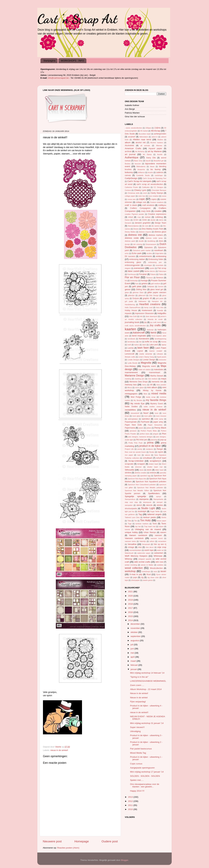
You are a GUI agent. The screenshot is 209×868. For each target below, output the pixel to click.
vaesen (163, 532)
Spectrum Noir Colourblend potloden (142, 485)
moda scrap (151, 397)
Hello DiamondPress (133, 307)
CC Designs (158, 187)
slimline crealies (141, 473)
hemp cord (148, 307)
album (128, 142)
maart (134, 661)
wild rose (159, 562)
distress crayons (145, 232)
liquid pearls (162, 357)
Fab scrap (162, 268)
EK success (130, 256)
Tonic (155, 524)
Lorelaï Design (149, 360)
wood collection (134, 568)
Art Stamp (147, 154)
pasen (141, 428)
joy (146, 322)
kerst (153, 332)
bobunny (129, 172)
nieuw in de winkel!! (139, 712)
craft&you (162, 205)
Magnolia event (149, 366)
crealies (158, 211)
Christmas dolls (134, 193)
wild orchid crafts (142, 562)
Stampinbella (158, 499)
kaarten (130, 329)
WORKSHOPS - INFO (72, 61)
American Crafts (133, 148)
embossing (161, 256)
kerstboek (131, 339)
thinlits (164, 517)
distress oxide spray (154, 238)
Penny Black (160, 428)
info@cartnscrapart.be (59, 78)
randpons (149, 449)
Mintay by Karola (152, 390)
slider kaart (159, 470)
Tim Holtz (145, 520)
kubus (137, 345)
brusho (150, 172)
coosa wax (132, 199)
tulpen (161, 526)
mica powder (161, 385)
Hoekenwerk (147, 310)
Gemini (161, 287)
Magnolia (146, 363)
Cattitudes (146, 187)
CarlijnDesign (131, 178)
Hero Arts (160, 307)
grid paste (160, 298)
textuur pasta (149, 517)
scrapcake (129, 464)
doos (161, 241)
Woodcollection (156, 568)
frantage (144, 281)
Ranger (160, 449)
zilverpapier (135, 580)
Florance (149, 278)
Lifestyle (160, 354)
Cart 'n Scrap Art (77, 19)
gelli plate (137, 286)
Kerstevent (144, 339)
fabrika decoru (150, 271)
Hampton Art (157, 301)
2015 (131, 616)
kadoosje (150, 330)
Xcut (148, 574)
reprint (160, 452)
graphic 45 (147, 298)
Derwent (128, 223)
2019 (131, 600)
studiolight (142, 511)
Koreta (164, 342)
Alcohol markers (157, 143)
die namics (156, 226)
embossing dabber (137, 259)
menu (144, 385)
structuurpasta (131, 508)
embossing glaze (133, 262)
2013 (131, 797)
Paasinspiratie (131, 422)
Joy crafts (155, 325)
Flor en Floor (132, 277)
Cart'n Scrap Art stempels (139, 181)
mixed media (159, 393)
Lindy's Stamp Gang (146, 357)
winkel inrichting (131, 565)
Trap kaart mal (150, 526)
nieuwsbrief (135, 413)
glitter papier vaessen (157, 292)
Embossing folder (156, 259)
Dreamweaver (151, 244)
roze (139, 455)
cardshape (159, 175)
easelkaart (159, 250)
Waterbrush (129, 553)
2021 (131, 592)
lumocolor (163, 360)
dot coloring (138, 244)
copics (154, 199)
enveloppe (148, 265)
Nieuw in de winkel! (139, 693)
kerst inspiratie (139, 336)
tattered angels (154, 514)
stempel (160, 502)
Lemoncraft (130, 354)
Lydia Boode (132, 363)
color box (142, 196)
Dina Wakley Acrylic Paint (152, 229)
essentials (159, 265)
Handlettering (130, 304)
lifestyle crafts (130, 357)
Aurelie (160, 154)
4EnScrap (156, 131)
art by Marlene (155, 151)
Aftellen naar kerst (142, 140)
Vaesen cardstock (138, 535)
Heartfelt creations (150, 304)
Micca (130, 387)
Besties (128, 164)
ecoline (149, 253)
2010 (131, 809)
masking (128, 379)
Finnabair (143, 274)
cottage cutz (141, 202)
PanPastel (145, 422)
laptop (164, 345)
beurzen (138, 164)
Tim (136, 521)
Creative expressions (157, 214)
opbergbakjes (133, 419)
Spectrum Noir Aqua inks (137, 479)
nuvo (156, 413)
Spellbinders (154, 493)
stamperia (144, 499)
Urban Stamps (150, 532)
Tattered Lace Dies (132, 517)
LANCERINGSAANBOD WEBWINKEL (148, 681)
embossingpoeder (132, 265)
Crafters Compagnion (140, 208)
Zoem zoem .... (137, 685)
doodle (141, 241)
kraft (129, 345)
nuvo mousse (161, 416)
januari (134, 669)
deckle (153, 220)
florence (160, 278)
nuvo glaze (137, 416)
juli (132, 645)
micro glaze (139, 387)
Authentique (132, 157)
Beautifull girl (159, 161)
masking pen (140, 379)
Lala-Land (154, 345)
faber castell (133, 271)
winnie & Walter (147, 565)
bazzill (148, 161)
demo (161, 220)
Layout (140, 351)
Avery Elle (151, 158)
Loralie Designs (133, 360)
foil (126, 281)
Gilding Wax (141, 289)
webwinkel (159, 553)
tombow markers (142, 524)
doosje (127, 244)
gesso (128, 289)
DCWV (136, 220)
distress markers (156, 235)
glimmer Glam (138, 292)
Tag (140, 514)
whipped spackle (145, 559)
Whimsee (158, 556)
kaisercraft (139, 332)
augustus (135, 640)
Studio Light (148, 508)
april (133, 657)
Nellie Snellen (131, 407)
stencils (149, 505)
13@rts (157, 128)
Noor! (146, 413)
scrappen (141, 464)
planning (154, 440)
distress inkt (135, 235)
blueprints (141, 169)
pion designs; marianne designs (140, 437)
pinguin (156, 434)
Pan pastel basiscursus (141, 749)
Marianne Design (134, 375)
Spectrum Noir (160, 476)
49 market (144, 131)
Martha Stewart (157, 376)
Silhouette (129, 470)
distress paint (130, 241)
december (136, 624)
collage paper (130, 196)
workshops (146, 571)
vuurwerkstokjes (135, 550)
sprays (159, 496)
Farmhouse (132, 274)
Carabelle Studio (143, 175)
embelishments (146, 256)
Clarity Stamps (157, 193)
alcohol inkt (141, 143)
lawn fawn (143, 348)
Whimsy (129, 559)
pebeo (149, 428)
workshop (130, 571)
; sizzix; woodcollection (133, 128)
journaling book (132, 322)
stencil (139, 505)
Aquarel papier (155, 148)
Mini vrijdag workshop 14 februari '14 (147, 673)
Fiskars (153, 274)
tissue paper (162, 521)
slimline (128, 473)
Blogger (125, 860)
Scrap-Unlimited (136, 461)
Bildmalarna (141, 166)
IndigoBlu (162, 313)
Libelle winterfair (146, 354)
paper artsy (158, 422)
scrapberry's (156, 461)
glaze (127, 292)
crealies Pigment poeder (134, 214)
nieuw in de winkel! (59, 750)
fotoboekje (134, 281)
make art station (144, 370)
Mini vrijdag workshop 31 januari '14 (147, 723)
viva (140, 547)
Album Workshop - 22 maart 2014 (146, 689)
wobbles (160, 565)
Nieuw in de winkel (139, 698)
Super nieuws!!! (137, 727)
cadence (160, 172)
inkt (141, 316)
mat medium (153, 379)
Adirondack (144, 137)
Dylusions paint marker (142, 250)
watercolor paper (144, 553)
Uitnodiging (135, 731)
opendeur (146, 419)
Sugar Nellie (155, 511)
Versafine (132, 544)
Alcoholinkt (129, 146)
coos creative (153, 196)
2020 (131, 596)
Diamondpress (133, 226)
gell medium (156, 284)
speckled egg (145, 476)
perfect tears (144, 434)
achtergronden (160, 134)
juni (133, 649)
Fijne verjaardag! (138, 702)
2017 (131, 608)
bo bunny (156, 169)
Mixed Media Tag (138, 753)
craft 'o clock (131, 205)
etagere (128, 268)
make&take (158, 370)
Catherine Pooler (131, 187)
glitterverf (142, 295)
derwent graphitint (143, 223)
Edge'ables (159, 253)
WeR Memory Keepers (136, 556)
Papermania (130, 428)
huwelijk (160, 310)
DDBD (145, 220)
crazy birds (146, 211)
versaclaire (162, 541)
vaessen (158, 535)
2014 (131, 620)
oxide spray (159, 419)
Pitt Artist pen (142, 440)
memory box (131, 385)
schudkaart (148, 458)
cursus (148, 217)
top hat (138, 526)
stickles (160, 505)
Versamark (146, 544)
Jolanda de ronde (155, 319)
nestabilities (130, 410)
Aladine (160, 140)
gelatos (145, 284)
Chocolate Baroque (159, 190)
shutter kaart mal (155, 467)
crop (139, 217)
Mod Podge (136, 397)
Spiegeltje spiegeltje (135, 496)
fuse (137, 284)
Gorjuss (136, 298)
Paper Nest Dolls (133, 425)
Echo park (137, 253)
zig (142, 577)
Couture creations (157, 202)
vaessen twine (130, 541)
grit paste (129, 301)
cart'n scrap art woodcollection (150, 184)
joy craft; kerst (156, 322)
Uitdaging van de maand (148, 529)
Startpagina (49, 61)
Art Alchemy (140, 151)
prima (150, 443)
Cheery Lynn (140, 190)
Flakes (161, 274)
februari (134, 665)
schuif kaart (161, 458)
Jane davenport (151, 316)
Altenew (159, 146)
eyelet (152, 268)
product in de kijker (150, 446)
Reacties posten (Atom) (68, 848)
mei (133, 653)
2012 (131, 801)
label (144, 345)
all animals (145, 146)
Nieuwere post (52, 841)
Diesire (136, 229)
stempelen (129, 505)
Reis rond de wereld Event (135, 452)
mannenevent (131, 372)
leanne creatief (156, 351)
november (136, 628)
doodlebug (151, 241)
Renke (152, 452)
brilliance (141, 172)
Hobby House (131, 310)
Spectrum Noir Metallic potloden (150, 488)
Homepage (82, 841)
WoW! (163, 571)
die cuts (145, 226)
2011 (131, 805)
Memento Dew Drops (138, 382)
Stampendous (130, 499)
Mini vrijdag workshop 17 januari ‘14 (147, 772)
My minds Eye (137, 404)
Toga (130, 524)
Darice (127, 220)
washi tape (149, 550)
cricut (131, 217)
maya (164, 379)
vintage (131, 547)
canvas (128, 175)
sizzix (149, 470)
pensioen (133, 431)
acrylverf (132, 137)
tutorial (127, 529)
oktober (134, 632)
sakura (147, 455)
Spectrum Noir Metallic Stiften (137, 491)
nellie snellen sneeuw (153, 407)
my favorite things (156, 400)
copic (142, 199)
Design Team (160, 223)
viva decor (150, 547)
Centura (128, 190)
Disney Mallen (130, 232)
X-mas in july (136, 574)
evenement (139, 268)
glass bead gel (157, 289)
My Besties (138, 400)
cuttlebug (159, 217)
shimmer (138, 467)
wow (155, 571)
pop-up (163, 440)
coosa (164, 196)
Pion (164, 434)
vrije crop (162, 547)
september (136, 636)
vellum (152, 541)
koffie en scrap (151, 342)
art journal (130, 154)
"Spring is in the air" (139, 677)
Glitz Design (154, 295)
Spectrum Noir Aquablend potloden (151, 482)
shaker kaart (154, 464)
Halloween (142, 301)
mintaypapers (131, 394)
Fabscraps (162, 271)
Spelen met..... (137, 780)
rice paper (129, 455)
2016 (131, 612)
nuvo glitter (148, 416)
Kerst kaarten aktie (159, 336)
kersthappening (160, 339)
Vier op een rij (160, 544)
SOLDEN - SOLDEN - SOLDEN (145, 776)
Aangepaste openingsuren (142, 768)
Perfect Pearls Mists (149, 431)
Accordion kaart (144, 134)
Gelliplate (151, 287)
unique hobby (131, 532)
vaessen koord (157, 538)
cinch (145, 193)
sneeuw (153, 473)
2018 (131, 604)
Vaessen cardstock (134, 538)
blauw (152, 166)
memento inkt (157, 382)
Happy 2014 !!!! (137, 791)
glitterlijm (131, 295)
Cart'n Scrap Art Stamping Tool (154, 178)
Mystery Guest (157, 404)
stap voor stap (131, 502)
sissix (141, 470)
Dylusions (148, 247)
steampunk (147, 502)
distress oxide (132, 238)
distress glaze (160, 232)
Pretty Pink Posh (135, 443)
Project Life (129, 449)
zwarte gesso (148, 580)
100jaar (148, 128)
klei (140, 342)
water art (160, 550)
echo (127, 253)
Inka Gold (133, 316)
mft (151, 385)
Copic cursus (136, 764)
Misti (145, 394)
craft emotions (148, 205)
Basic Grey (138, 161)
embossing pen (155, 262)
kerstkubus (132, 342)
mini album (152, 387)
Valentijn (143, 541)
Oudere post (110, 841)
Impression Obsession (144, 313)
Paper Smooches (155, 425)
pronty (140, 449)
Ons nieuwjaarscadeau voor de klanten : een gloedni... (145, 785)
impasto (128, 313)
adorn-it (155, 137)
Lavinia (131, 348)
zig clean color (153, 577)
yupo (135, 577)
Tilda (129, 521)
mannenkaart (155, 372)
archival (128, 151)
